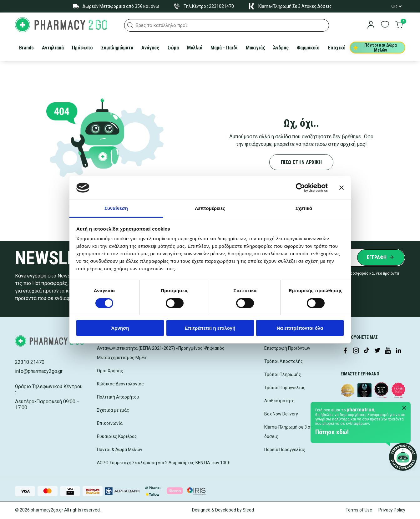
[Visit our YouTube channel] (388, 351)
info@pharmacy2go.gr (39, 371)
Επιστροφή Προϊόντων (287, 348)
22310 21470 (30, 362)
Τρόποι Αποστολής (284, 361)
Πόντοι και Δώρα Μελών (375, 48)
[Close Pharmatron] (404, 408)
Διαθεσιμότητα (279, 401)
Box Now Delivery (281, 414)
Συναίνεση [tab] (116, 208)
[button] (130, 25)
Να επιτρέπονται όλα (300, 328)
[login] (371, 25)
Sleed (248, 510)
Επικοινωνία (110, 423)
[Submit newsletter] (381, 257)
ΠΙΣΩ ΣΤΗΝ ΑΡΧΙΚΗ (301, 162)
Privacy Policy (392, 510)
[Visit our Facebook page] (345, 351)
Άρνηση (120, 328)
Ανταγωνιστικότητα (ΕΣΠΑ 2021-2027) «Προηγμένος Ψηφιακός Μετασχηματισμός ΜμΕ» (161, 353)
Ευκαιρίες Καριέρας (117, 436)
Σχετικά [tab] (304, 208)
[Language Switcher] (396, 6)
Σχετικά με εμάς (113, 410)
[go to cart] (399, 25)
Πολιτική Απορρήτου (118, 397)
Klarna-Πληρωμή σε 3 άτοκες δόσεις (293, 432)
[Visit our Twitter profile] (377, 351)
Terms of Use (359, 510)
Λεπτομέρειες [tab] (210, 208)
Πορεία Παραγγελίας (285, 450)
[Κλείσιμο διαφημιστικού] (342, 188)
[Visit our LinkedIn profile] (398, 351)
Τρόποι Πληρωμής (283, 374)
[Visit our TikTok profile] (367, 351)
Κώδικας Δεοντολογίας (120, 384)
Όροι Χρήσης (110, 371)
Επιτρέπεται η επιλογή (210, 328)
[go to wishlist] (385, 25)
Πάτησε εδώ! (332, 432)
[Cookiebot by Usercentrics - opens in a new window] (300, 188)
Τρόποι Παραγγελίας (285, 388)
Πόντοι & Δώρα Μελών (120, 450)
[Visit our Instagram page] (356, 351)
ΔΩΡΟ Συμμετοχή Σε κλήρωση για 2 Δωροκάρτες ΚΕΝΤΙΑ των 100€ (164, 463)
